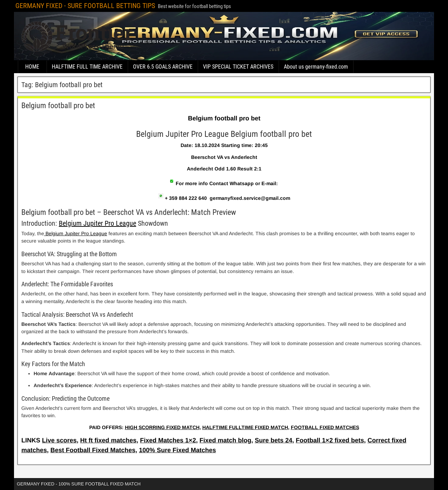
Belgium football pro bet (58, 106)
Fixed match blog (225, 440)
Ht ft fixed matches (108, 440)
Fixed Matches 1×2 (168, 440)
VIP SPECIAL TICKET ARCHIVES (238, 67)
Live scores (59, 440)
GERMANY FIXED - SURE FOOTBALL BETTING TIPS (85, 6)
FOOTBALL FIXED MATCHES (325, 427)
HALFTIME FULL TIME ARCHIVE (87, 67)
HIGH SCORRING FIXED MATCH (162, 427)
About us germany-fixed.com (316, 67)
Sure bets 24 (274, 440)
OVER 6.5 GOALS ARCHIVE (163, 67)
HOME (32, 67)
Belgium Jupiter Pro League (97, 223)
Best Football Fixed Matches (93, 450)
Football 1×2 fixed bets (330, 440)
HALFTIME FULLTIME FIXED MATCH (245, 427)
